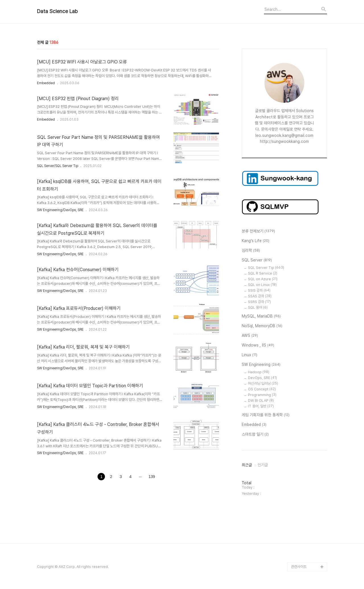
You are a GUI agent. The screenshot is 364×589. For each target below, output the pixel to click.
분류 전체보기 (258, 231)
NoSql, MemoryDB (262, 326)
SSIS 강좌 (259, 290)
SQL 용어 (258, 307)
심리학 (251, 251)
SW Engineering (261, 365)
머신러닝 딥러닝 (263, 383)
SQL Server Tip (266, 268)
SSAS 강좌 (260, 296)
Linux (250, 355)
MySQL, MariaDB (261, 316)
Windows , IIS (258, 345)
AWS (250, 336)
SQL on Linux (262, 285)
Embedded (46, 83)
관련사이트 (299, 567)
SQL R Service (263, 273)
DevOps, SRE (262, 378)
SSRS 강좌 (259, 302)
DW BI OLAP (261, 400)
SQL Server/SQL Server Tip (58, 166)
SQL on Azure (263, 279)
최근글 (247, 465)
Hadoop (259, 372)
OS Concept (262, 389)
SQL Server (257, 260)
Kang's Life (256, 241)
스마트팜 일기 (255, 434)
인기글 (263, 465)
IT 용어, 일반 (261, 406)
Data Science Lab (57, 11)
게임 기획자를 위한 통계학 (266, 415)
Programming (262, 395)
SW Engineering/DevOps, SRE (60, 210)
